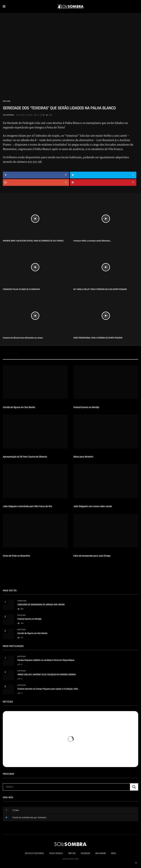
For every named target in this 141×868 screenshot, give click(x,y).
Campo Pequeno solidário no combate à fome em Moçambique (46, 660)
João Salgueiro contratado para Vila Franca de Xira (27, 506)
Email (114, 853)
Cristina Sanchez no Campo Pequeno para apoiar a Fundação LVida (48, 689)
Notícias (7, 101)
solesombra (8, 115)
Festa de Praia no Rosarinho (16, 556)
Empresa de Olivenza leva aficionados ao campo (23, 338)
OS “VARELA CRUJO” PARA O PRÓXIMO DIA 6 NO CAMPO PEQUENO (100, 289)
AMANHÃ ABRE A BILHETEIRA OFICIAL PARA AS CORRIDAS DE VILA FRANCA (33, 241)
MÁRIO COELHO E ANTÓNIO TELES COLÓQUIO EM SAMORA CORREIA (47, 675)
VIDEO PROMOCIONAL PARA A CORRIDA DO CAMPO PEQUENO (98, 338)
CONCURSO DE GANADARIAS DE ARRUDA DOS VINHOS (41, 605)
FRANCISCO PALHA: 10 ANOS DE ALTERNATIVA (21, 289)
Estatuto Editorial (35, 853)
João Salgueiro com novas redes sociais (93, 506)
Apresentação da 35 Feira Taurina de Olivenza (25, 457)
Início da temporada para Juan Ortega (92, 556)
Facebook (85, 853)
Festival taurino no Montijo (86, 407)
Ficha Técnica (56, 853)
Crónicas (22, 601)
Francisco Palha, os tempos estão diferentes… (92, 241)
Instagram (101, 853)
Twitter (72, 853)
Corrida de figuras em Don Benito (19, 407)
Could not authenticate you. (28, 818)
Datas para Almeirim (83, 457)
